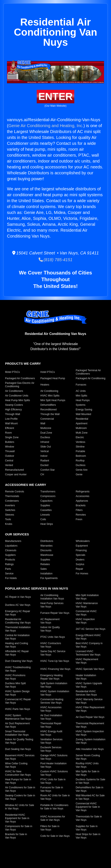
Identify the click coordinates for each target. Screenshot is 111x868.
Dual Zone (46, 433)
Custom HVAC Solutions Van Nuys (54, 773)
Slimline (80, 447)
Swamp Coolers (14, 405)
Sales (43, 569)
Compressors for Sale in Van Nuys (19, 828)
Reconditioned (48, 410)
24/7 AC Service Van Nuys (91, 629)
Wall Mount (11, 423)
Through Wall (13, 414)
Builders (10, 442)
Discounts (46, 550)
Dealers (80, 560)
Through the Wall (50, 414)
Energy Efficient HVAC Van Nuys (88, 637)
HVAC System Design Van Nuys (17, 693)
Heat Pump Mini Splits (18, 400)
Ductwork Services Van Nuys (51, 749)
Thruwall (10, 451)
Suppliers (10, 555)
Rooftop (80, 461)
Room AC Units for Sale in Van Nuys (55, 797)
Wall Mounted (83, 414)
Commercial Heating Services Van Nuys (52, 701)
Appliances (82, 501)
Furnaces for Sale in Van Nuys (52, 789)
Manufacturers (13, 541)
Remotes (81, 515)
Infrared (45, 442)
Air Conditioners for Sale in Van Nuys (20, 789)
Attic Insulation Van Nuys (90, 749)
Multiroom (81, 428)
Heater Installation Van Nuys (86, 677)
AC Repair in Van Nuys (18, 597)
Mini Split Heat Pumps (53, 400)
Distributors (47, 541)
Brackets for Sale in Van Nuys (16, 836)
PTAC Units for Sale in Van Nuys (53, 781)
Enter (56, 96)
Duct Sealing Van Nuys (18, 749)
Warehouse (47, 555)
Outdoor (10, 456)
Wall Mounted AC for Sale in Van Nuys (90, 797)
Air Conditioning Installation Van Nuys (52, 597)
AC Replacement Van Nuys (50, 621)
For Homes (82, 574)
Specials (81, 555)
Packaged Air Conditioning (91, 378)
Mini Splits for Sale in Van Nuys (88, 773)
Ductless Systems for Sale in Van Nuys (91, 781)
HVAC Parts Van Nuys (18, 709)
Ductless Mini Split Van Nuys (15, 685)
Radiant (45, 461)
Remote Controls (15, 492)
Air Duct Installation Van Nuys (51, 717)
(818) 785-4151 (56, 260)
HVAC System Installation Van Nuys (55, 693)
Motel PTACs (12, 372)
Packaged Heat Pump (53, 378)
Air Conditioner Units (17, 396)
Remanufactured (14, 470)
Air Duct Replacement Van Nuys (17, 725)
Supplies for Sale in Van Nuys (87, 828)
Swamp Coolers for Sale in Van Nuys (20, 797)
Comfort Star (47, 470)
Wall (43, 423)
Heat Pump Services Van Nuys (52, 605)
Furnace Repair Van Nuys (55, 613)
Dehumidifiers (48, 405)
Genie (79, 474)
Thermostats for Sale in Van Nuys (89, 818)
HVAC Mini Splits (50, 396)
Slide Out (45, 447)
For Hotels (11, 578)
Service (9, 574)
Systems (81, 405)
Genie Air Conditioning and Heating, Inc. (46, 126)
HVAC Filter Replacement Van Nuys (90, 709)
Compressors (48, 496)
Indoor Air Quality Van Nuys (50, 629)
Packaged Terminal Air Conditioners (88, 372)
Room (8, 433)
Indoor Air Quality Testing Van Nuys (19, 741)
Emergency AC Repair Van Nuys (18, 613)
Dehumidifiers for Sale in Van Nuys (90, 789)
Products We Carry (23, 363)
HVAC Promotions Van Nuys (15, 677)
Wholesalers (83, 541)
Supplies (45, 505)
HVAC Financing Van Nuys (55, 669)
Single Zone (12, 437)
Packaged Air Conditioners (20, 378)
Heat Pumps (83, 400)
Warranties (46, 546)
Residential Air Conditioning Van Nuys (18, 621)
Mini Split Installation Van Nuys (87, 597)
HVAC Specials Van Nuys (90, 669)
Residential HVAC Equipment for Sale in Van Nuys (17, 818)
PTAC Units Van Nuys (53, 637)
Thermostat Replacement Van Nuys (90, 725)
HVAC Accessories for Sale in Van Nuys (53, 818)
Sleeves (10, 515)
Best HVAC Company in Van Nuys (89, 645)
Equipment (82, 546)
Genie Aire (82, 470)
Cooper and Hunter (16, 474)
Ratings (9, 564)
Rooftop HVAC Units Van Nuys (87, 765)
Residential (82, 419)
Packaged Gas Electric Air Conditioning (20, 385)
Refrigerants (83, 492)
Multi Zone (82, 433)
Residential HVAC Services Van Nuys (86, 693)
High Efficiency (13, 410)
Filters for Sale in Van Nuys (50, 828)
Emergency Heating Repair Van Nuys (51, 677)
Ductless (45, 437)
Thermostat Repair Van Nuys (51, 725)
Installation (46, 574)
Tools (8, 519)
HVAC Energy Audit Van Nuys (51, 733)
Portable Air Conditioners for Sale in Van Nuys (54, 807)
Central (9, 461)
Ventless (81, 442)
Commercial (47, 419)
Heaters (45, 385)
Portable (81, 451)
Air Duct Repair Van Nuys (90, 717)
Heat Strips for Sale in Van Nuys (88, 836)
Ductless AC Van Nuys (18, 605)
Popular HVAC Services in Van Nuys (37, 588)
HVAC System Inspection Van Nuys (90, 733)
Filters (79, 510)
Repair (79, 569)
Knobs (9, 524)
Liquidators (11, 546)
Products (10, 560)
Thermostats (12, 496)
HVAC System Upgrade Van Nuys (89, 685)
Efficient (9, 428)
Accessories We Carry (26, 485)
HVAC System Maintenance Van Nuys (18, 717)
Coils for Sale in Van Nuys (55, 836)
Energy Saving (84, 410)
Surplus (80, 564)
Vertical (44, 451)
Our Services (17, 534)
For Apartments (49, 578)
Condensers (12, 501)
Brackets (81, 505)
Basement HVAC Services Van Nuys (20, 757)
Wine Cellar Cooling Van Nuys (16, 765)
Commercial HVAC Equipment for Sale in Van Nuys (88, 807)
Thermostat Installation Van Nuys (18, 629)
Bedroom (81, 456)
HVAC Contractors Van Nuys (51, 645)
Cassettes (46, 510)
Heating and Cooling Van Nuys (17, 645)
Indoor (44, 456)
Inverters (10, 505)
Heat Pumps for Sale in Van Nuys (18, 781)
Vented (9, 465)
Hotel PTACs (47, 372)
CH (42, 474)
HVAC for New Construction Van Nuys (18, 773)
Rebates (45, 564)
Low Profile (11, 419)
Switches (10, 510)
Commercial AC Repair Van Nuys (18, 701)
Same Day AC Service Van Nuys (53, 653)
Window (10, 447)
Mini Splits (82, 396)
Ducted (44, 465)
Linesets (45, 515)
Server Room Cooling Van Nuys (88, 757)
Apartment (82, 423)
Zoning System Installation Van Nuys (91, 741)
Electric (80, 437)
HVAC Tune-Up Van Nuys (55, 661)
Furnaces (81, 385)
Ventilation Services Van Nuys (51, 741)
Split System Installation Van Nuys (54, 685)
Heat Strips (47, 524)
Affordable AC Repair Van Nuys (17, 653)
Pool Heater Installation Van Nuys (53, 765)
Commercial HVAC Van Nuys (86, 613)
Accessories (83, 496)
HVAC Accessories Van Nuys (51, 709)
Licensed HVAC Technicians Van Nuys (88, 653)
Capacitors (46, 501)
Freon (79, 519)
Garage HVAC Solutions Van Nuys (54, 757)
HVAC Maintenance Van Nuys (87, 605)
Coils (43, 519)
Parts (8, 569)
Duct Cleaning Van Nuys (19, 661)
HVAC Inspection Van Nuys (85, 621)
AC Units (81, 391)
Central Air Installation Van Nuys (17, 637)
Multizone (46, 428)
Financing (81, 550)
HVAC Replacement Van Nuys (87, 661)
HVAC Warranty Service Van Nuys (89, 701)
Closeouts (11, 550)
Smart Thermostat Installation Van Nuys (17, 733)
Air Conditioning (49, 391)
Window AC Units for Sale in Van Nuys (20, 807)
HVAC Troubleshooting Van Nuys (18, 669)
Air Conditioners (14, 391)
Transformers (48, 492)
